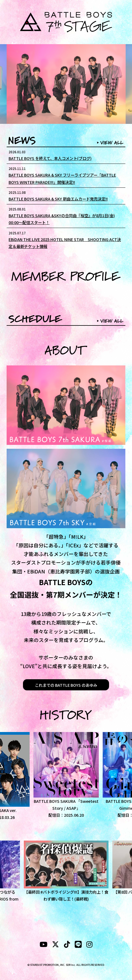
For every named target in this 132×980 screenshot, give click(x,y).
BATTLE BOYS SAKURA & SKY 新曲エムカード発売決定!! (58, 199)
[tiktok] (67, 945)
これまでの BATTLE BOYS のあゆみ (66, 685)
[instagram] (89, 945)
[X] (55, 945)
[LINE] (78, 945)
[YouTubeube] (43, 945)
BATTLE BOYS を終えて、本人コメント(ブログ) (50, 158)
